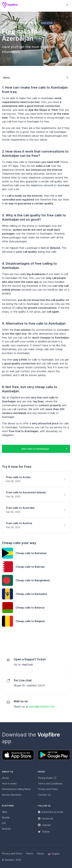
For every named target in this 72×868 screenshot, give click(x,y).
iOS (4, 823)
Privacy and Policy (48, 789)
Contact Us (44, 795)
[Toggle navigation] (67, 5)
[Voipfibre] (10, 5)
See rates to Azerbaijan (35, 449)
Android (6, 829)
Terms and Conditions (50, 784)
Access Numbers (12, 795)
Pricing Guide (47, 778)
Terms (30, 854)
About (40, 854)
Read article (47, 23)
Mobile (6, 818)
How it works (9, 784)
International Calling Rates (16, 789)
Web (5, 812)
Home (5, 778)
